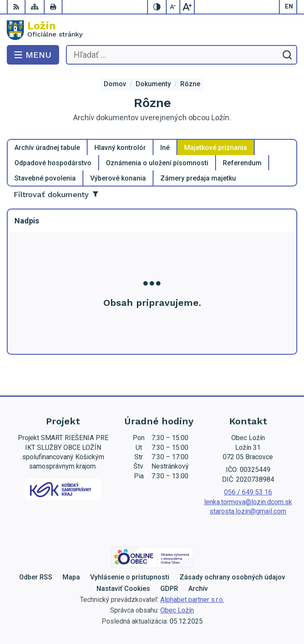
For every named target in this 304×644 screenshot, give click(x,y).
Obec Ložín (177, 610)
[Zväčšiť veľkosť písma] (187, 7)
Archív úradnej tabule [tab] (47, 148)
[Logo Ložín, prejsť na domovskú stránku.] (152, 30)
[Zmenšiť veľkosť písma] (173, 7)
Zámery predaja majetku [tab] (198, 178)
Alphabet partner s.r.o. (192, 600)
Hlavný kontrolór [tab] (120, 148)
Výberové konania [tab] (118, 178)
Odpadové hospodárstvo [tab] (53, 163)
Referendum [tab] (242, 163)
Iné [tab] (165, 148)
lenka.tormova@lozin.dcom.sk (248, 502)
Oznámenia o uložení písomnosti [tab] (157, 163)
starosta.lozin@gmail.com (248, 511)
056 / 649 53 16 (248, 492)
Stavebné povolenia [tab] (45, 178)
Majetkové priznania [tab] (216, 148)
